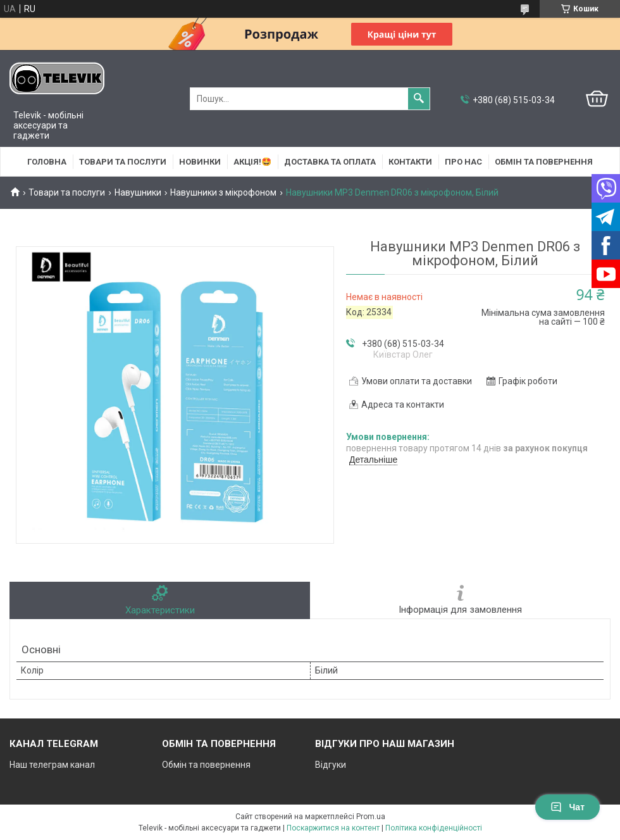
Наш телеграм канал (52, 765)
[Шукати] (419, 99)
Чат (567, 807)
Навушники (138, 192)
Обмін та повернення (544, 162)
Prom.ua (371, 817)
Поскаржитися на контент (333, 828)
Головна (47, 162)
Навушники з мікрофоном (223, 192)
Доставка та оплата (330, 162)
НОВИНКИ (200, 162)
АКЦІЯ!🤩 (252, 162)
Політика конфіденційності (434, 828)
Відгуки (331, 765)
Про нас (463, 162)
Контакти (410, 162)
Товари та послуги (123, 162)
